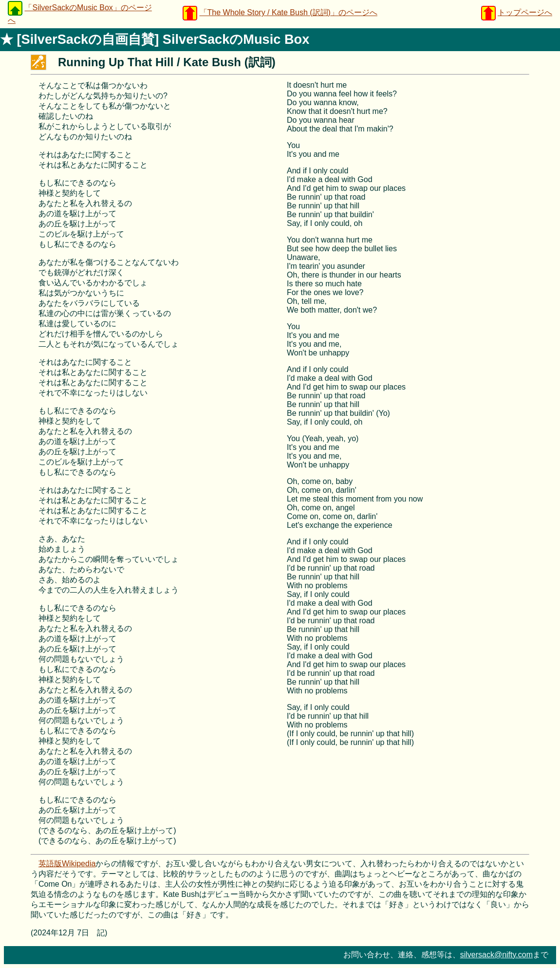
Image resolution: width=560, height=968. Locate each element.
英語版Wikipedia (67, 864)
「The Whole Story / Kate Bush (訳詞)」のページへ (289, 12)
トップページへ (525, 12)
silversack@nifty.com (496, 955)
